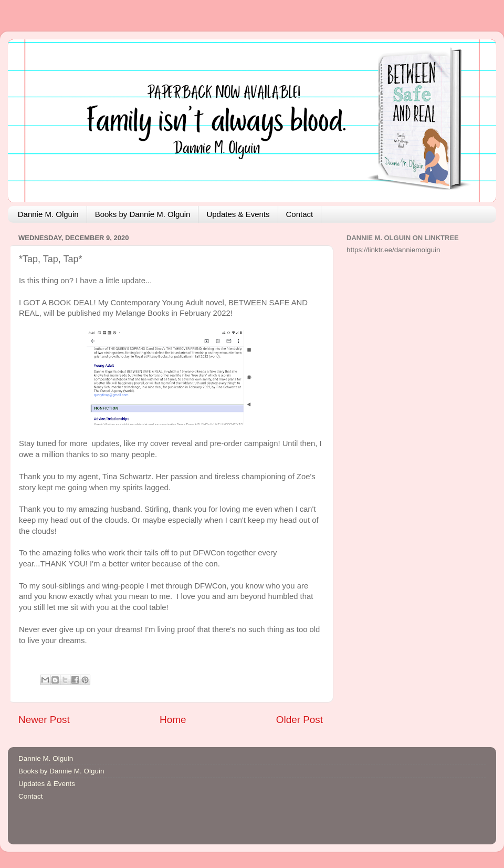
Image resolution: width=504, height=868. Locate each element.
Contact (300, 214)
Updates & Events (238, 214)
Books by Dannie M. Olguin (143, 214)
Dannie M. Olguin (48, 214)
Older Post (300, 720)
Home (173, 720)
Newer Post (44, 720)
